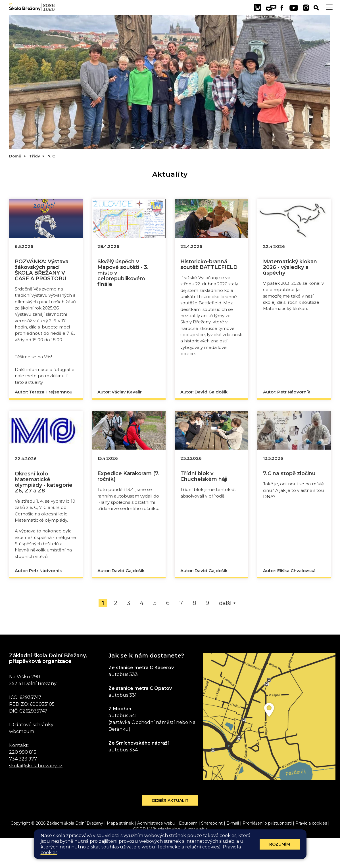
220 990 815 (23, 782)
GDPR (139, 859)
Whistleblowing (165, 859)
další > (228, 633)
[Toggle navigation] (329, 7)
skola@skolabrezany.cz (36, 795)
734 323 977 (23, 789)
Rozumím (280, 844)
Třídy (34, 156)
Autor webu (195, 859)
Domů (15, 156)
